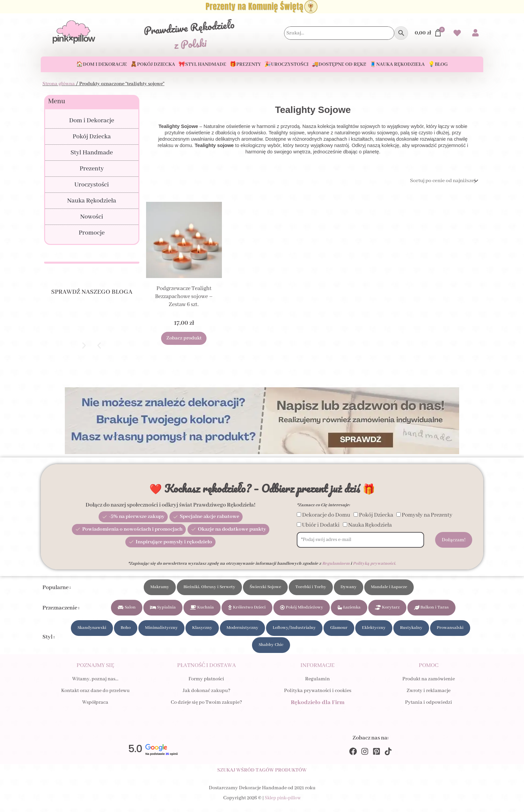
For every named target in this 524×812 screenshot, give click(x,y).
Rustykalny (411, 630)
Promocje (92, 233)
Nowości (92, 217)
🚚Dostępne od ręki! (339, 64)
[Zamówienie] (441, 181)
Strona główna (59, 84)
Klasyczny (202, 630)
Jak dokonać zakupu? (207, 696)
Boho (126, 630)
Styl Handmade (92, 153)
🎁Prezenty (245, 64)
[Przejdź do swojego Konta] (475, 34)
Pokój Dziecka (92, 137)
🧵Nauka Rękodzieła (397, 64)
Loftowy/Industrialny (294, 630)
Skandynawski (92, 630)
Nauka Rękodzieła (92, 201)
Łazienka (349, 609)
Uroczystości (92, 185)
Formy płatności (206, 684)
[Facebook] (353, 759)
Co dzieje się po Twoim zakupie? (206, 708)
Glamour (339, 630)
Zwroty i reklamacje (429, 696)
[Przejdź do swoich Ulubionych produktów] (457, 34)
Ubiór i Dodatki (321, 525)
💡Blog (438, 64)
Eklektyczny (374, 630)
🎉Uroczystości (286, 64)
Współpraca (95, 708)
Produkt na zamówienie (429, 684)
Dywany (349, 587)
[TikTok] (388, 759)
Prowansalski (450, 630)
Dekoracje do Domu (326, 515)
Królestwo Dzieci (247, 609)
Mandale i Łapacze (389, 587)
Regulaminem (336, 564)
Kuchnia (202, 609)
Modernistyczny (242, 630)
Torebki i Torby (311, 587)
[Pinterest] (376, 759)
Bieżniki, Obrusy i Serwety (209, 587)
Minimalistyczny (161, 630)
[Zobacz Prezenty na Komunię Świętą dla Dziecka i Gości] (262, 7)
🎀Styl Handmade (202, 64)
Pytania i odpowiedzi (429, 708)
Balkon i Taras (431, 609)
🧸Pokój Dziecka (153, 64)
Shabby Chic (271, 649)
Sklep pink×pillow (283, 807)
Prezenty (92, 169)
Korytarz (387, 609)
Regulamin (317, 684)
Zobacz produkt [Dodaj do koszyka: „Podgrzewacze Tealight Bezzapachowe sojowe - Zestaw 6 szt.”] (184, 340)
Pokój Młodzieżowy (302, 609)
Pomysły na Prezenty (427, 515)
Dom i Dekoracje (92, 121)
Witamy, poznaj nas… (95, 684)
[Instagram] (365, 759)
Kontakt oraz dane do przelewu (95, 696)
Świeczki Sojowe (265, 587)
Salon (127, 609)
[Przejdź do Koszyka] (428, 33)
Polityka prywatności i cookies (318, 696)
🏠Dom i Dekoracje (102, 64)
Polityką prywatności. (374, 564)
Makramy (160, 587)
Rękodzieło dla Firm (318, 708)
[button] (99, 346)
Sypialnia (163, 609)
